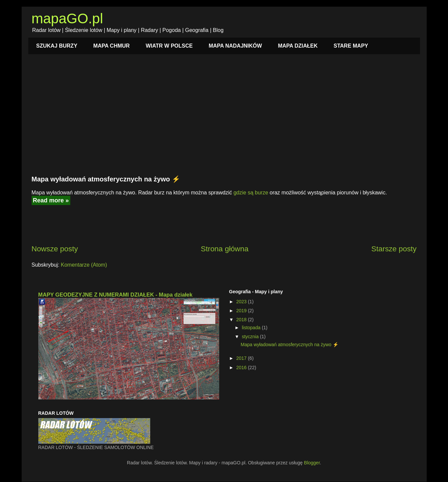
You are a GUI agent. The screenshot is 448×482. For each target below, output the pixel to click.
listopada (252, 328)
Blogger (312, 463)
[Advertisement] (224, 119)
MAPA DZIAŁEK (298, 46)
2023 (242, 302)
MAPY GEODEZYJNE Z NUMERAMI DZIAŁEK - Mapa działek (115, 295)
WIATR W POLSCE (169, 46)
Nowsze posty (55, 249)
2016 (242, 367)
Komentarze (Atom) (84, 265)
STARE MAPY (351, 46)
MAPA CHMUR (111, 46)
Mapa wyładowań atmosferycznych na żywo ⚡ (106, 179)
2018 (242, 320)
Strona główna (225, 249)
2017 (242, 358)
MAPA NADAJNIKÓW (235, 46)
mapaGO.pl (67, 18)
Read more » (51, 200)
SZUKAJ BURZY (57, 46)
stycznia (251, 337)
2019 (242, 311)
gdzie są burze (251, 193)
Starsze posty (394, 249)
